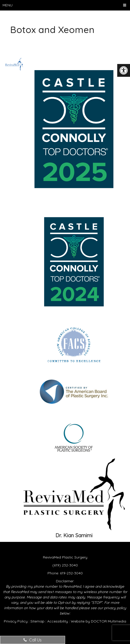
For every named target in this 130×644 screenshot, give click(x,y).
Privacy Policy (16, 621)
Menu (8, 5)
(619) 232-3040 (65, 565)
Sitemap (37, 621)
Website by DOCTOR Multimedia (98, 621)
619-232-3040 (71, 573)
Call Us (33, 640)
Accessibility (58, 621)
